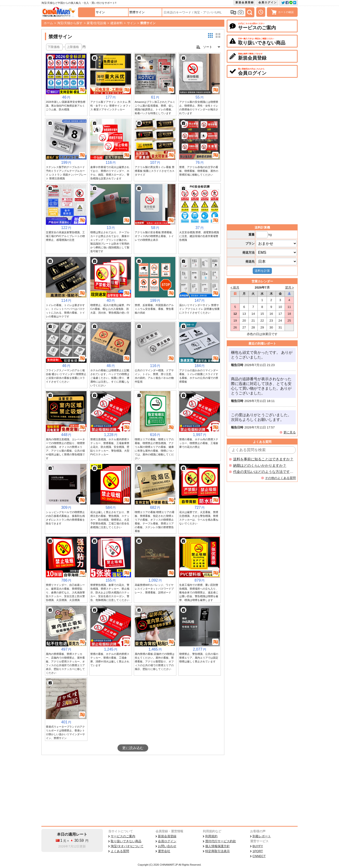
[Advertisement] (133, 790)
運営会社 (164, 851)
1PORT (258, 851)
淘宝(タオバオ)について (127, 846)
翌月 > (290, 287)
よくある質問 (120, 851)
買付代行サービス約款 (221, 841)
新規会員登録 (245, 2)
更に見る (290, 432)
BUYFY (258, 846)
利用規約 (211, 836)
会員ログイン (268, 2)
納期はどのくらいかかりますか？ (260, 466)
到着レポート (262, 836)
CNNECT (259, 856)
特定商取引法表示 (217, 851)
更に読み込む (133, 748)
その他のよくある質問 (280, 478)
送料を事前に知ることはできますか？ (263, 459)
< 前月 (235, 287)
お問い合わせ (167, 846)
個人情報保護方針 (217, 846)
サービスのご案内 (123, 836)
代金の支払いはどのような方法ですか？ (263, 472)
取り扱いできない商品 (126, 841)
